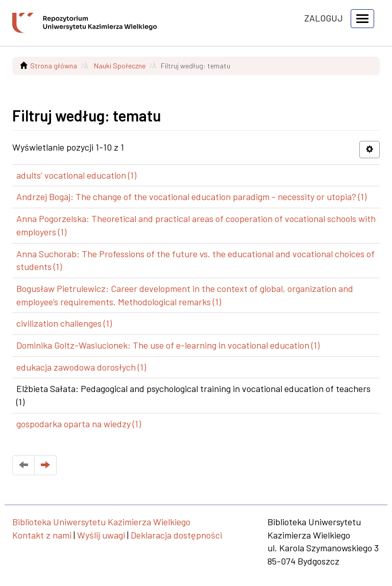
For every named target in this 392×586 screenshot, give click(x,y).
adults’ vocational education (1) (76, 175)
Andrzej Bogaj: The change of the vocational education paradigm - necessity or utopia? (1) (191, 197)
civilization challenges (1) (64, 323)
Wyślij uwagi (101, 535)
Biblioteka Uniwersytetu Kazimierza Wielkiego (101, 522)
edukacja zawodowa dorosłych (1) (81, 367)
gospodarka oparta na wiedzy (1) (79, 424)
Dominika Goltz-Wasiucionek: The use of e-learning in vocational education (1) (168, 345)
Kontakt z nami (42, 535)
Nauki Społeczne (120, 66)
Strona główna (54, 66)
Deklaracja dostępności (176, 535)
